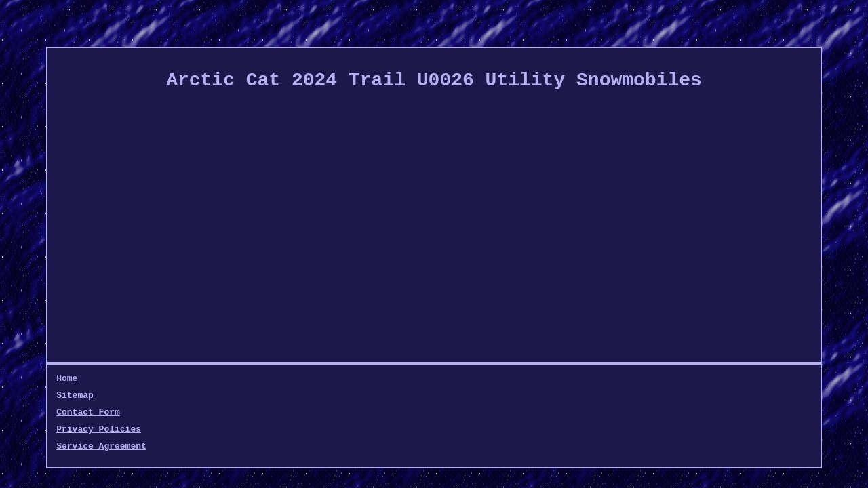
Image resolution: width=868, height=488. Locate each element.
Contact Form (179, 379)
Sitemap (112, 379)
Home (67, 379)
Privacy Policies (270, 379)
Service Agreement (373, 379)
